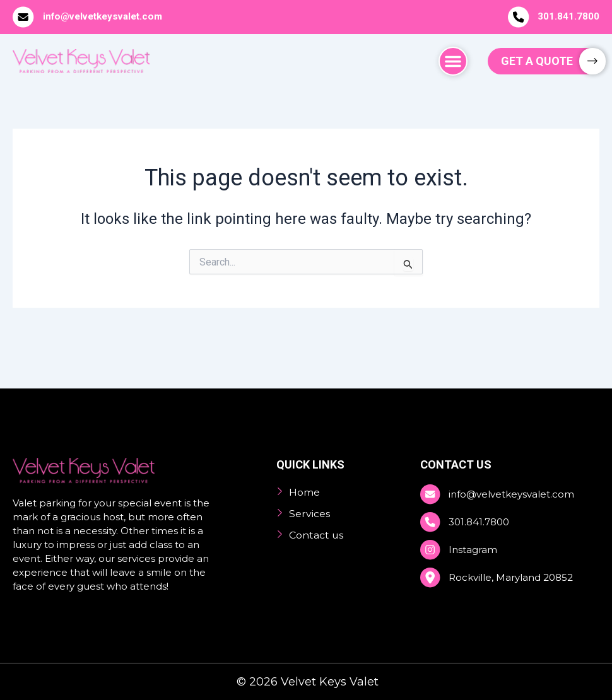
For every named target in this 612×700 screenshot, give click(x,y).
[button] (453, 61)
